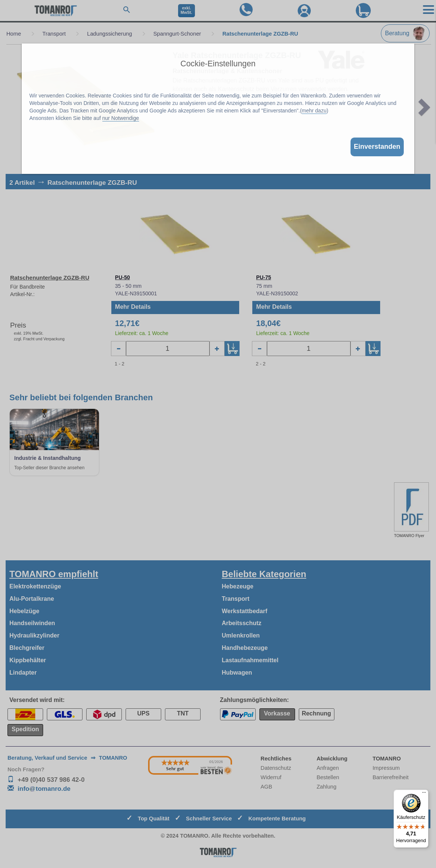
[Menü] (424, 794)
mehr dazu (314, 111)
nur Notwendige (121, 118)
